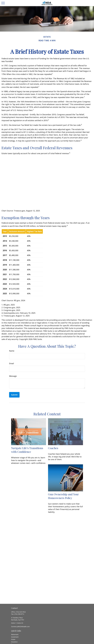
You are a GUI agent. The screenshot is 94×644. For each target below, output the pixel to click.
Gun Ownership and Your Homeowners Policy (63, 496)
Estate (13, 639)
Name (12, 351)
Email (11, 363)
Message (13, 376)
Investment (15, 637)
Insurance (14, 642)
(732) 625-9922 (21, 612)
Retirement (15, 634)
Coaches (53, 448)
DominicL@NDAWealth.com (20, 627)
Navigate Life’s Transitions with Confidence (27, 450)
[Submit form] (14, 395)
